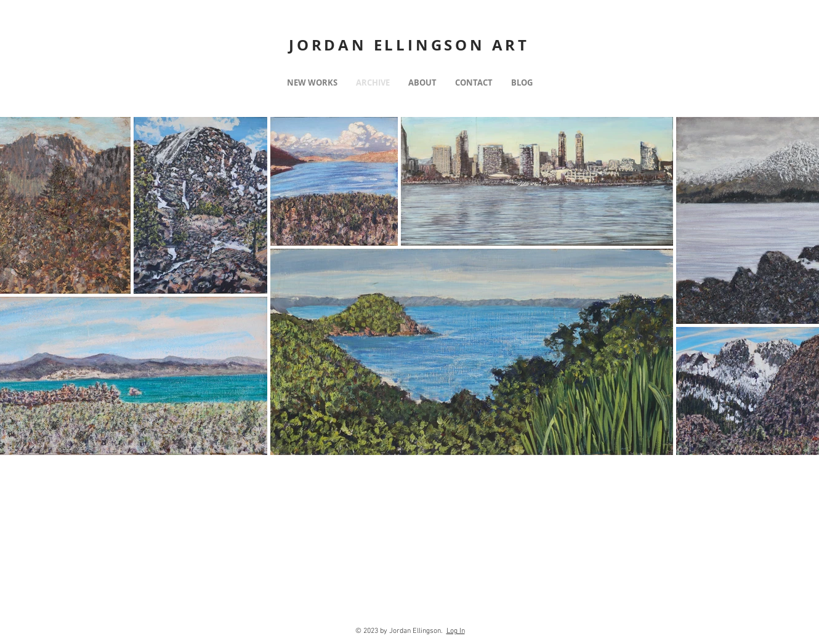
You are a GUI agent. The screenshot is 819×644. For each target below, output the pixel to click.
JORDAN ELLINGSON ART (409, 45)
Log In (456, 631)
